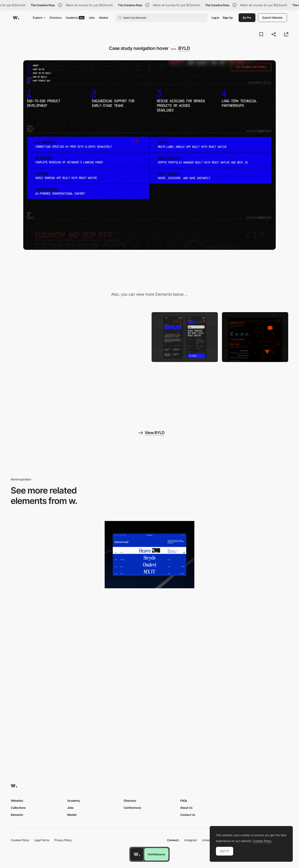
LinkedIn (207, 840)
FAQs (184, 801)
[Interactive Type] (149, 628)
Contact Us (188, 815)
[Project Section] (149, 555)
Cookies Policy (20, 840)
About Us (186, 808)
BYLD (184, 48)
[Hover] (56, 628)
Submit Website (272, 18)
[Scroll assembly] (44, 391)
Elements (17, 815)
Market (104, 18)
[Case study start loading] (44, 337)
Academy (75, 18)
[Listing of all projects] (56, 702)
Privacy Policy (63, 840)
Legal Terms (42, 840)
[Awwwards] (16, 18)
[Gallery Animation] (243, 555)
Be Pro (247, 18)
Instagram (191, 840)
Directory (56, 18)
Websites (17, 801)
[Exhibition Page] (56, 555)
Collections (18, 808)
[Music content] (243, 628)
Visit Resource (156, 854)
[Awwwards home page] (137, 854)
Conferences (132, 808)
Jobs (92, 18)
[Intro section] (114, 337)
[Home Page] (149, 702)
